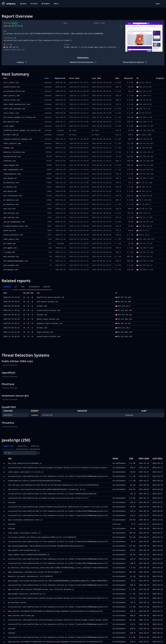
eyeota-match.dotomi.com (48, 337)
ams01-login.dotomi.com (48, 319)
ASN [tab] (23, 287)
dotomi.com (42, 306)
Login (158, 4)
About (56, 4)
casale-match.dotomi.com (48, 310)
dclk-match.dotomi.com (47, 302)
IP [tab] (16, 287)
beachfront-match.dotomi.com (50, 297)
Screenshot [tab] (34, 287)
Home (23, 4)
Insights (46, 4)
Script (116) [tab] (9, 446)
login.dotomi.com (45, 332)
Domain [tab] (7, 287)
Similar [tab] (47, 287)
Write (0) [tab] (35, 446)
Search (34, 4)
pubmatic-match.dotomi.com (49, 324)
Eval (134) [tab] (22, 446)
